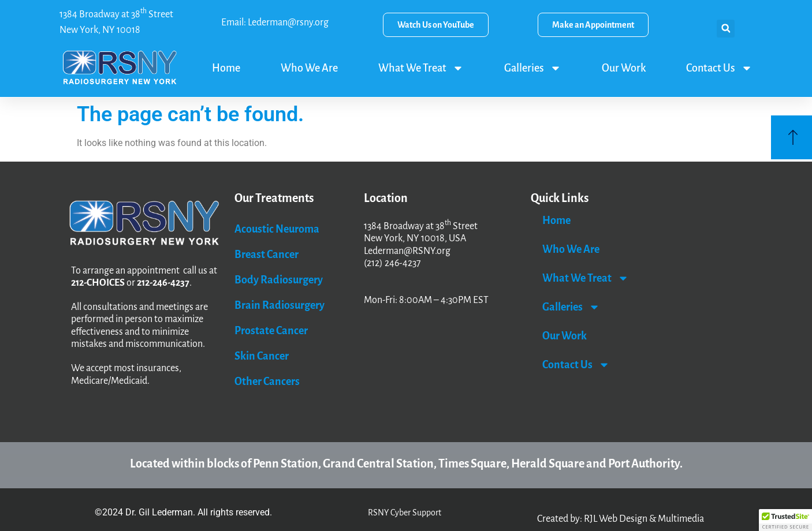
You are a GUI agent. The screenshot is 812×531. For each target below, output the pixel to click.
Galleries (533, 68)
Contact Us (719, 68)
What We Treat (421, 68)
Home (226, 68)
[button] (726, 29)
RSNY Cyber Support (405, 513)
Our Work (624, 68)
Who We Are (309, 68)
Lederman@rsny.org (288, 23)
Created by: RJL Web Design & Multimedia (621, 519)
